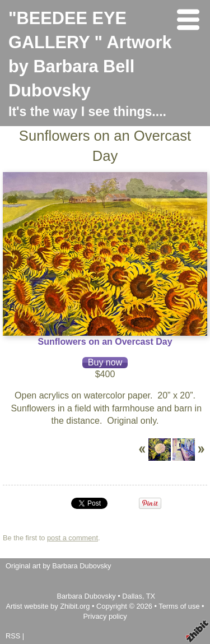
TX (151, 596)
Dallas (132, 596)
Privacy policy (105, 616)
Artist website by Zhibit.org (48, 606)
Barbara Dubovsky (87, 596)
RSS (13, 636)
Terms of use (179, 606)
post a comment (73, 538)
